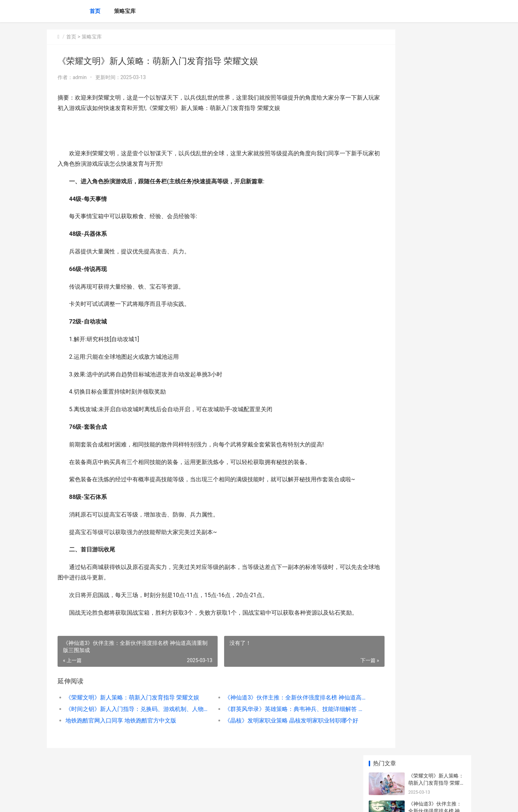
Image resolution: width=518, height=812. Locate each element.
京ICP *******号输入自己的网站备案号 (159, 800)
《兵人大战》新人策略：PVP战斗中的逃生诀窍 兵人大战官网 (436, 470)
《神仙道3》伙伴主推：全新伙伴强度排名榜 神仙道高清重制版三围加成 (268, 718)
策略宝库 (125, 11)
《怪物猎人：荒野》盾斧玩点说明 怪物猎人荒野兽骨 (437, 334)
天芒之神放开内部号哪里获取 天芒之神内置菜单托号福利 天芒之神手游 (437, 498)
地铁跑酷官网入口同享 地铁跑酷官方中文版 (121, 741)
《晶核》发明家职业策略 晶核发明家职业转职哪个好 (268, 741)
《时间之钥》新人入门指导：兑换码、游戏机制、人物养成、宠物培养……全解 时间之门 (128, 730)
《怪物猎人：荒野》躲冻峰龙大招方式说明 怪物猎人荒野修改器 (437, 250)
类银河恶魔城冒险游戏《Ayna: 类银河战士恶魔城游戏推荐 (435, 362)
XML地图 (205, 800)
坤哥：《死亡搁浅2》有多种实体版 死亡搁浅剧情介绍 (437, 222)
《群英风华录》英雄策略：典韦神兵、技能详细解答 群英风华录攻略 (268, 730)
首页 (95, 11)
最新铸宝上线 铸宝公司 (434, 299)
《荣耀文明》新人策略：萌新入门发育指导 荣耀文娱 (128, 718)
